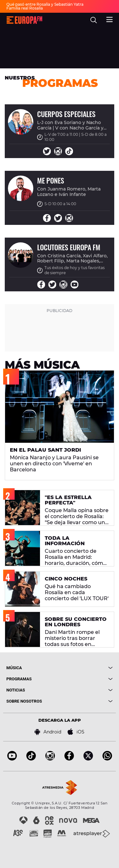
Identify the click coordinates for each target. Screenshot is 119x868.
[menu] (109, 19)
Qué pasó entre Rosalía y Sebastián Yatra (45, 4)
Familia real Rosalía (25, 8)
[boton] (86, 668)
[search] (94, 20)
